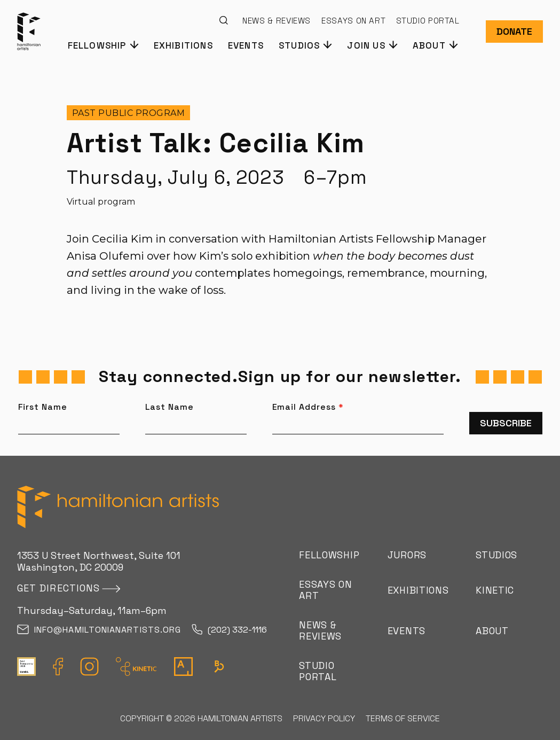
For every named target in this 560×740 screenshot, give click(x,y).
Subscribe (506, 423)
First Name (43, 407)
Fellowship (329, 555)
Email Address (308, 407)
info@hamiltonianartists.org (99, 630)
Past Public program (129, 113)
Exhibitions (183, 45)
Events (246, 45)
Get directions (58, 588)
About (492, 631)
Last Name (170, 407)
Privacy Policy (324, 718)
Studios (496, 555)
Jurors (407, 555)
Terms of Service (403, 718)
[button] (103, 45)
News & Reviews (277, 21)
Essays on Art (353, 21)
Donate (514, 31)
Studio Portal (428, 21)
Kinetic (495, 590)
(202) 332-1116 (229, 630)
